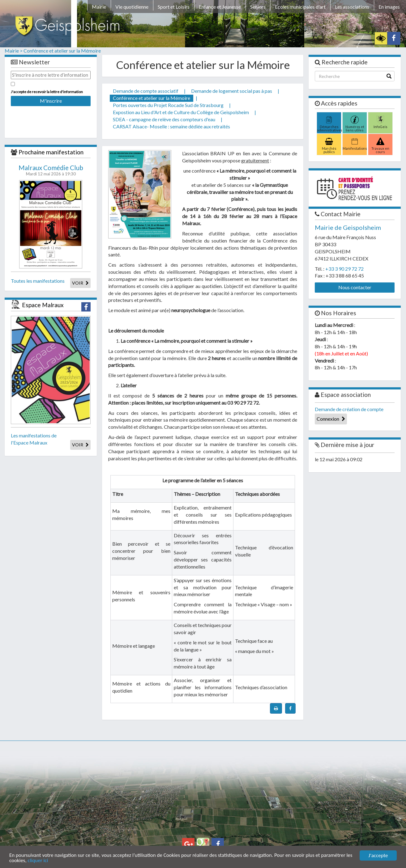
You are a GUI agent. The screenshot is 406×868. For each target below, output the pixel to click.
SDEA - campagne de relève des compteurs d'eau (164, 119)
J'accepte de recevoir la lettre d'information (47, 92)
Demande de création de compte (349, 409)
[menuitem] (99, 8)
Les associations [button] (352, 7)
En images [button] (389, 7)
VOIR (80, 283)
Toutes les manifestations (38, 281)
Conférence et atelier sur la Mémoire (62, 51)
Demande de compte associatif (146, 91)
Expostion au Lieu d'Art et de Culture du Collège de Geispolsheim (181, 112)
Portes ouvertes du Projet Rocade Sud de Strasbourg (168, 105)
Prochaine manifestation (51, 152)
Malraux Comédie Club (51, 168)
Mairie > (14, 51)
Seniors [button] (258, 7)
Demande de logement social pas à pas (232, 91)
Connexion (331, 419)
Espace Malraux (43, 305)
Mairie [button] (99, 7)
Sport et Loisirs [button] (174, 7)
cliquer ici (38, 861)
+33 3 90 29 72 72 (344, 269)
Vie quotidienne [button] (132, 7)
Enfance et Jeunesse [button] (220, 7)
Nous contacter (355, 287)
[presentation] (51, 118)
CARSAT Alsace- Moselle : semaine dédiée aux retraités (171, 126)
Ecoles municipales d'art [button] (300, 7)
